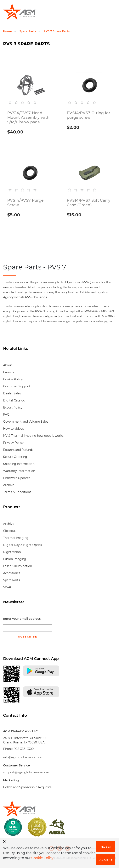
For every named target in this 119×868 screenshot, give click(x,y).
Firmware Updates (17, 478)
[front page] (59, 809)
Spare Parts (28, 31)
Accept (106, 860)
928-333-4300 (24, 749)
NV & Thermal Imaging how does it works (33, 436)
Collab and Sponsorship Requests (27, 787)
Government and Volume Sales (26, 422)
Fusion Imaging (15, 559)
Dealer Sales (12, 393)
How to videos (13, 429)
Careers (9, 372)
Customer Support (17, 386)
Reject (106, 847)
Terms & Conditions (17, 492)
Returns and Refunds (18, 450)
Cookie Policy (13, 379)
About (8, 365)
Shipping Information (19, 464)
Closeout (10, 531)
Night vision (12, 552)
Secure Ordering (15, 457)
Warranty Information (19, 471)
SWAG (8, 587)
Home (7, 31)
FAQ (6, 415)
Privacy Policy (13, 443)
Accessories (12, 573)
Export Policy (13, 407)
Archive (9, 485)
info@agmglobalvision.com (23, 757)
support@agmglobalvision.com (26, 772)
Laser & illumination (18, 566)
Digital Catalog (14, 400)
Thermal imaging (16, 538)
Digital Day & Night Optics (22, 545)
